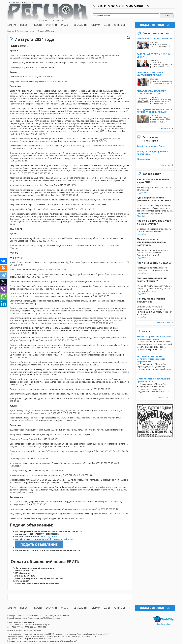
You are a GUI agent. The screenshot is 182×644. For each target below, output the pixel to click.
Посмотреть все (163, 322)
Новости (25, 25)
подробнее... (143, 192)
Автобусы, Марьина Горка (151, 146)
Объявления (80, 25)
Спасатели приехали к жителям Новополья (150, 74)
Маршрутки (143, 159)
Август (33, 31)
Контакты (119, 25)
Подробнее (165, 165)
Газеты (38, 25)
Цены (107, 25)
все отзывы (165, 397)
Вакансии (51, 25)
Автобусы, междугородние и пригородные (153, 153)
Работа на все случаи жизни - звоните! (154, 55)
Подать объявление (155, 25)
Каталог (65, 25)
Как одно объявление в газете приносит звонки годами (154, 111)
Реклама (95, 25)
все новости (165, 128)
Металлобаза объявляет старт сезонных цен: (151, 92)
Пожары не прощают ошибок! (154, 38)
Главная (12, 25)
